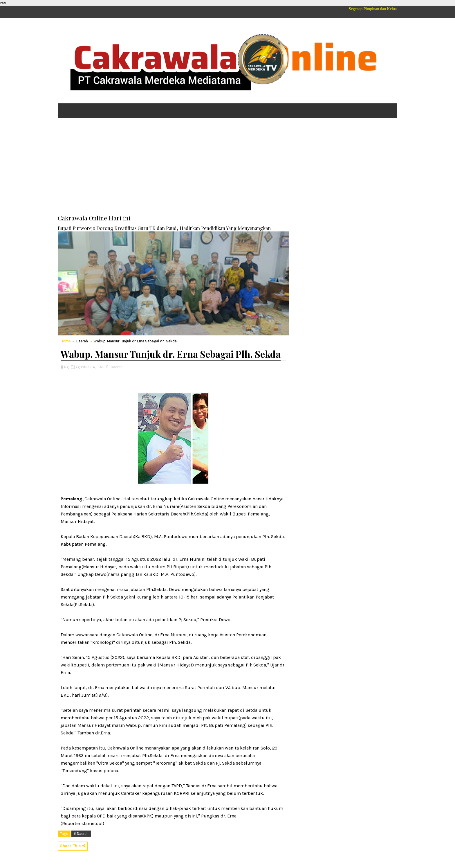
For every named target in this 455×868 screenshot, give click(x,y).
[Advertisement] (228, 167)
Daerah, (117, 367)
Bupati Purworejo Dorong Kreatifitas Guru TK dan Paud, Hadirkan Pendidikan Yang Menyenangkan (164, 228)
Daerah (82, 341)
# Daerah (81, 834)
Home (66, 341)
